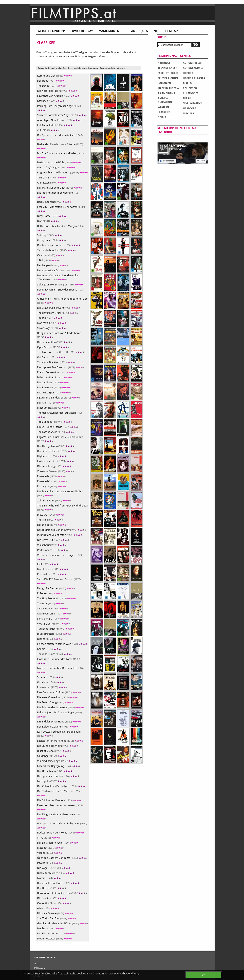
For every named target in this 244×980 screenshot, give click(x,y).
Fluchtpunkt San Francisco (61, 367)
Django (50, 639)
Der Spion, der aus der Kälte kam (60, 137)
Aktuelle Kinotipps (52, 31)
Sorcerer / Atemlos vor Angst (62, 115)
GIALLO (187, 83)
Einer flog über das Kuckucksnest (60, 807)
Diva (48, 221)
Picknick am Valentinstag (60, 535)
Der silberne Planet (56, 451)
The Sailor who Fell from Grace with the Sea (62, 507)
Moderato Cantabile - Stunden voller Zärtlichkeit (58, 277)
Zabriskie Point (54, 500)
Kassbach (51, 101)
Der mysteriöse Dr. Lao (59, 270)
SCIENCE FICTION (168, 78)
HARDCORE (189, 108)
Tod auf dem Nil (55, 422)
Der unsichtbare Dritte (58, 883)
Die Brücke (52, 898)
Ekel (48, 564)
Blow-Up (50, 515)
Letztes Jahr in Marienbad (60, 741)
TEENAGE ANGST (167, 68)
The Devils (51, 86)
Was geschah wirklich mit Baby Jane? (62, 825)
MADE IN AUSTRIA (168, 88)
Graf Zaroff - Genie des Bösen (63, 923)
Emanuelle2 (52, 481)
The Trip (50, 520)
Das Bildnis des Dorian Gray (62, 530)
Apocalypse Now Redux (59, 120)
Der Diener (52, 888)
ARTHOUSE (164, 63)
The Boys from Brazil (58, 313)
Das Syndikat (53, 382)
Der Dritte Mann (55, 771)
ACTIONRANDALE (193, 68)
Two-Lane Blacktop (56, 362)
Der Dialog (52, 525)
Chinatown (52, 183)
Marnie (49, 878)
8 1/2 (49, 838)
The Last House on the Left (61, 352)
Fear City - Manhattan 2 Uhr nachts (61, 208)
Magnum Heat (54, 408)
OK (204, 975)
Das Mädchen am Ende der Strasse (61, 291)
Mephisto (51, 928)
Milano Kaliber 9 (55, 377)
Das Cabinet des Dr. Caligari (61, 786)
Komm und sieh (55, 76)
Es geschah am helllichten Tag (63, 172)
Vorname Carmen (56, 471)
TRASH (187, 98)
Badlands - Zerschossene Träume (60, 146)
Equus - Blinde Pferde (58, 427)
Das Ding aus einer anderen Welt (60, 816)
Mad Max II (52, 323)
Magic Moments (110, 31)
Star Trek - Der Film (57, 918)
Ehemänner (52, 687)
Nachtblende (53, 569)
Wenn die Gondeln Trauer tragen (60, 557)
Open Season (53, 347)
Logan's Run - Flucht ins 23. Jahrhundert (60, 439)
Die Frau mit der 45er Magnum (59, 194)
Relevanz (83, 68)
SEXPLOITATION (192, 103)
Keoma (49, 649)
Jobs (145, 31)
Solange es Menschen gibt (60, 284)
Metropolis (52, 781)
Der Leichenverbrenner (59, 245)
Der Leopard (53, 265)
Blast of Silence (54, 751)
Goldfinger (52, 756)
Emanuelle (51, 476)
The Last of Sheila (55, 432)
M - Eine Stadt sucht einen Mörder (60, 155)
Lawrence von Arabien (58, 96)
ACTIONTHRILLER (193, 63)
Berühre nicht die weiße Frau (62, 893)
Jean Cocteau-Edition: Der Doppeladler (59, 734)
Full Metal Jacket (55, 125)
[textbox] (174, 45)
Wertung (121, 68)
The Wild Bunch (54, 654)
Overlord (51, 255)
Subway (50, 235)
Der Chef (50, 403)
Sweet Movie (53, 608)
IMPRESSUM (40, 968)
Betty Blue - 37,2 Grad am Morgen (61, 228)
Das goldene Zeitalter (58, 727)
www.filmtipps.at (122, 14)
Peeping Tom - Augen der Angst (59, 108)
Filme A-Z (172, 31)
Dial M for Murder (56, 873)
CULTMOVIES (191, 93)
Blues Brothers (54, 634)
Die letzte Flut (53, 540)
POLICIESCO (190, 88)
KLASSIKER (164, 112)
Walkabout (52, 545)
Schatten (50, 677)
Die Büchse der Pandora (59, 800)
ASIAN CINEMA (166, 93)
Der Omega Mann (56, 446)
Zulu (48, 130)
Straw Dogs (52, 328)
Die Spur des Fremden (58, 776)
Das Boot (51, 81)
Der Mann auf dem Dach (60, 188)
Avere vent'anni (54, 613)
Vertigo (50, 853)
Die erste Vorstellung (57, 697)
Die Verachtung (54, 466)
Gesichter (51, 682)
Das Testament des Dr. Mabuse (59, 793)
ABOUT (37, 964)
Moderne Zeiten (55, 938)
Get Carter (51, 357)
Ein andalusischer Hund (59, 721)
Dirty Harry (52, 216)
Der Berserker (53, 387)
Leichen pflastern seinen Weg (62, 644)
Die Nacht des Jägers (57, 91)
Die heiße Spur (54, 392)
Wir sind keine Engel (57, 761)
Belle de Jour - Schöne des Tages (59, 714)
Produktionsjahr (108, 68)
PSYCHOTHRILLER (168, 73)
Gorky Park (52, 240)
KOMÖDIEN (164, 83)
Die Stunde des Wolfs (58, 746)
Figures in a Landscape (59, 397)
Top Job (50, 318)
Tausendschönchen (57, 250)
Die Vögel (54, 868)
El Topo (50, 593)
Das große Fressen (56, 588)
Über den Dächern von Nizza (62, 858)
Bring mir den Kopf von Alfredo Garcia (59, 335)
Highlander (52, 456)
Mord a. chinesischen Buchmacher (61, 670)
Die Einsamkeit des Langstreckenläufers (60, 493)
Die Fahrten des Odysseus (60, 707)
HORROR (188, 73)
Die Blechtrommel (56, 933)
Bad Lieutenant (54, 202)
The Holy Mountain (56, 598)
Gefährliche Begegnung (59, 766)
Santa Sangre (53, 619)
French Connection (56, 372)
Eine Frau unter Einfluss (59, 692)
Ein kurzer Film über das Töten (59, 661)
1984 (48, 260)
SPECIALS (188, 113)
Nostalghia (52, 486)
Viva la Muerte (54, 624)
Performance (53, 550)
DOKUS (162, 117)
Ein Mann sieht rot (56, 461)
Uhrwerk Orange (55, 913)
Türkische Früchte (56, 629)
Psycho (50, 863)
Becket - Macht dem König (60, 832)
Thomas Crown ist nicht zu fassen (60, 414)
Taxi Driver (52, 177)
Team (132, 31)
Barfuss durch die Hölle (59, 162)
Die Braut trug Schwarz (59, 308)
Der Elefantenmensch (58, 843)
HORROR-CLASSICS (194, 78)
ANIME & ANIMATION (165, 100)
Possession (52, 574)
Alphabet (94, 68)
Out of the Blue (54, 903)
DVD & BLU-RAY (82, 31)
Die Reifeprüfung (55, 702)
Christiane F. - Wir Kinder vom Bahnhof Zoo (62, 301)
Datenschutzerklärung (127, 973)
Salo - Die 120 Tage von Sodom (59, 581)
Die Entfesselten (55, 342)
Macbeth (50, 848)
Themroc (51, 603)
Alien (48, 908)
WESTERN (163, 107)
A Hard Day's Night (56, 167)
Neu (157, 31)
